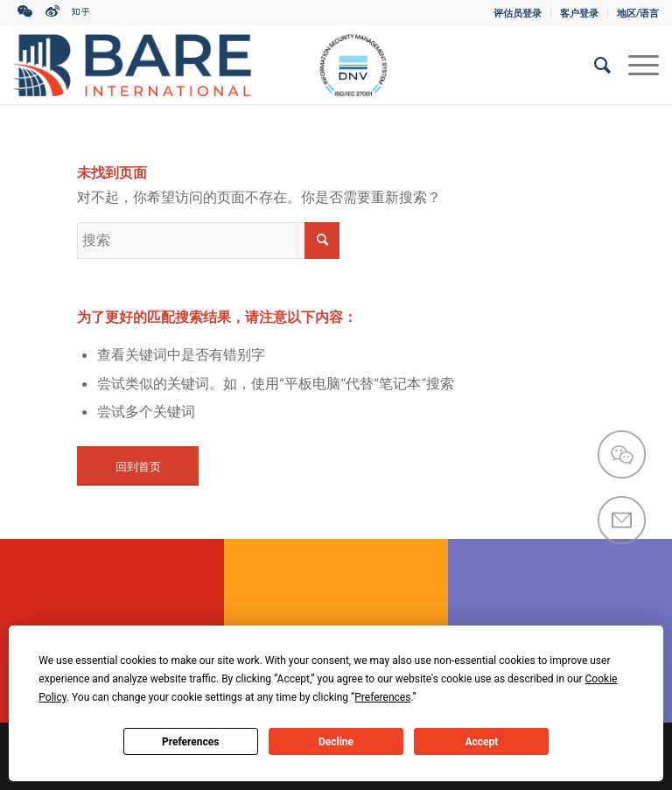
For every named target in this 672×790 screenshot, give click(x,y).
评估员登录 (518, 13)
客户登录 (579, 13)
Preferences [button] (382, 697)
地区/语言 (638, 13)
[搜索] (594, 65)
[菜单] (635, 65)
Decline (336, 742)
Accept (481, 742)
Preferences (191, 742)
